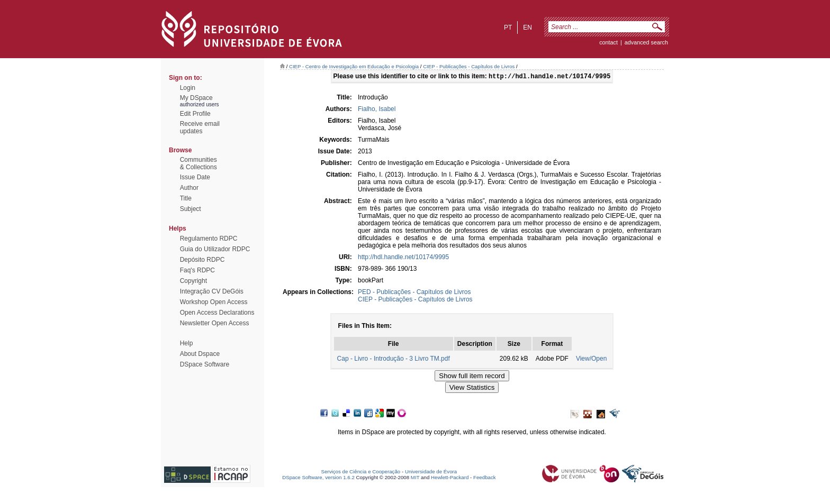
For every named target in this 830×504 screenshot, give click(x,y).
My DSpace (196, 98)
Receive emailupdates (200, 127)
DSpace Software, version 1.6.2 (318, 478)
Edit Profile (195, 114)
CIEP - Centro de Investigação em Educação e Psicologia (354, 66)
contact (608, 42)
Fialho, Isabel (377, 110)
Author (189, 188)
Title (186, 198)
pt (508, 28)
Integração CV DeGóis (212, 291)
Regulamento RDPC (209, 239)
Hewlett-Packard (450, 478)
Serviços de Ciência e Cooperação (361, 473)
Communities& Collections (199, 163)
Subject (191, 209)
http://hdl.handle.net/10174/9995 (403, 258)
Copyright (193, 281)
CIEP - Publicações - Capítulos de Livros (469, 66)
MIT (415, 478)
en (527, 28)
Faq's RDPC (197, 270)
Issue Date (195, 177)
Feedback (485, 478)
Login (188, 88)
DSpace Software (205, 364)
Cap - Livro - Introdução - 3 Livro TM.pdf (394, 360)
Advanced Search (646, 42)
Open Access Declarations (217, 313)
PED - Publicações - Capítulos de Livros (414, 293)
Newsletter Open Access (215, 323)
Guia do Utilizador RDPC (215, 249)
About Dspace (200, 354)
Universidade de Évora (431, 473)
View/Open (591, 360)
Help (187, 343)
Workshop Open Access (214, 302)
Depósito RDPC (202, 260)
